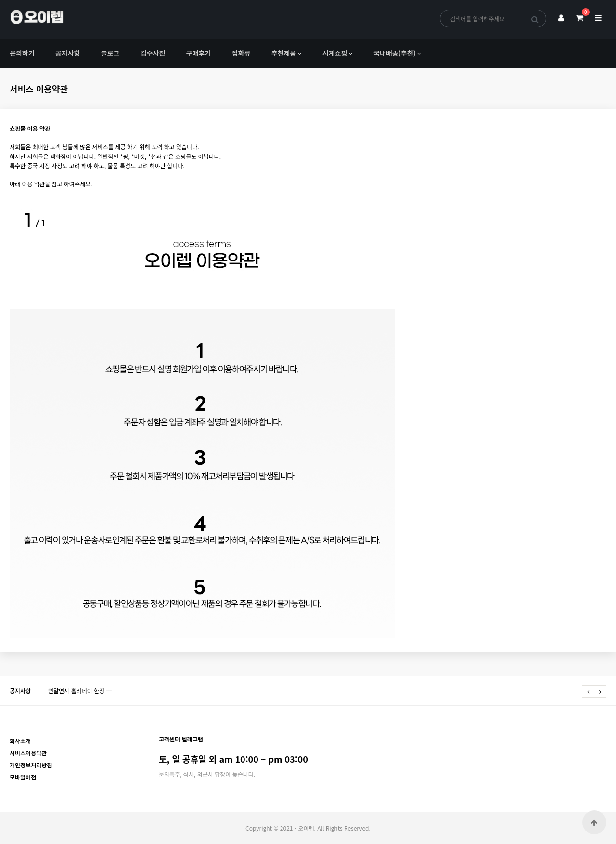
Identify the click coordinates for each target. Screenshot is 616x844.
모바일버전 (23, 777)
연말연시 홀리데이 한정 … (80, 691)
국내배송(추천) (395, 53)
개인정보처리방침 (31, 765)
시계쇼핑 (335, 53)
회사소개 (20, 741)
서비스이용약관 (28, 753)
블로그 (110, 53)
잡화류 (241, 53)
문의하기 (22, 53)
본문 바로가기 (0, 0)
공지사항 (68, 53)
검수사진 (153, 53)
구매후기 (199, 53)
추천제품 (284, 53)
